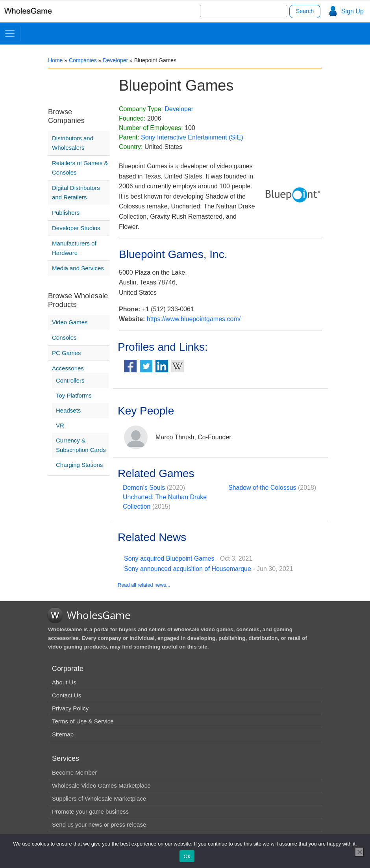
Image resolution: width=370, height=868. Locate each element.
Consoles (64, 337)
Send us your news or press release (99, 824)
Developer (115, 60)
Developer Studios (76, 228)
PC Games (66, 353)
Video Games (70, 322)
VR (60, 425)
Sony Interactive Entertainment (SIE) (192, 137)
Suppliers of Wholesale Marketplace (99, 798)
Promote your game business (90, 811)
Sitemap (63, 734)
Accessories (68, 368)
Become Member (74, 772)
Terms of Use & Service (83, 721)
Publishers (66, 213)
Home (55, 60)
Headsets (68, 410)
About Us (64, 682)
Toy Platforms (74, 395)
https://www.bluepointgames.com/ (194, 319)
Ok (187, 856)
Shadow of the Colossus (262, 488)
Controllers (70, 380)
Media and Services (78, 268)
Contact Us (67, 695)
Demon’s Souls (144, 488)
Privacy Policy (70, 708)
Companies (83, 60)
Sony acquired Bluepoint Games (169, 559)
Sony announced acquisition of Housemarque (188, 569)
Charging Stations (79, 465)
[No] (359, 852)
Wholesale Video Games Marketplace (101, 785)
